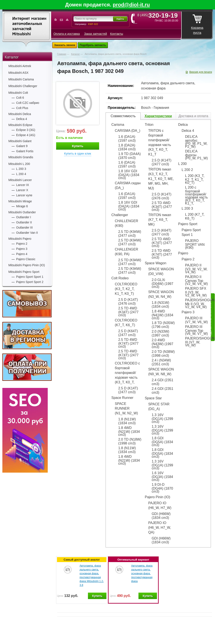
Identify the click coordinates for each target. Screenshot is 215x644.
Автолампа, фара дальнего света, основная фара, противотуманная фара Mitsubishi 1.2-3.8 (92, 575)
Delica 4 (22, 119)
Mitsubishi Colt (18, 93)
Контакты (117, 34)
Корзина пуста (197, 23)
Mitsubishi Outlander (22, 212)
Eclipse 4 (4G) (26, 135)
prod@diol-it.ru (131, 5)
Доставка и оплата (193, 116)
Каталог (12, 57)
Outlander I (24, 217)
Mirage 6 (22, 206)
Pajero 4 (22, 254)
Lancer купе (24, 195)
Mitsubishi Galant (20, 141)
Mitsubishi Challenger (23, 86)
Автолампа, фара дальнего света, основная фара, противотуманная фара (142, 573)
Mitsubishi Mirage (20, 201)
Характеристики (158, 116)
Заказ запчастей (95, 34)
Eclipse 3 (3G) (26, 130)
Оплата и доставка (67, 34)
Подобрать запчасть (93, 45)
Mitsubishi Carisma (21, 79)
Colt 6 (20, 98)
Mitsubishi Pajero (20, 239)
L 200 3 (21, 169)
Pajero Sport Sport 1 (30, 277)
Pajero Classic (26, 259)
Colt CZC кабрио (28, 103)
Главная (62, 54)
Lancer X (22, 190)
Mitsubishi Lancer (20, 180)
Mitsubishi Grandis (21, 157)
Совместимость (123, 116)
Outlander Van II (27, 233)
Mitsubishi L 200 (19, 164)
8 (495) (159, 15)
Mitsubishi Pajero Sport (24, 272)
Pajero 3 (22, 249)
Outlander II (24, 222)
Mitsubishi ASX (18, 73)
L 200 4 (21, 174)
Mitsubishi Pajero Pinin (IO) (27, 265)
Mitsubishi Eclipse (20, 125)
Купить (78, 146)
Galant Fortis (25, 151)
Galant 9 (22, 146)
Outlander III (24, 227)
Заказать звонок (65, 45)
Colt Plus (22, 108)
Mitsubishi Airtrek (20, 66)
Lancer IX (23, 185)
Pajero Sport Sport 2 (30, 282)
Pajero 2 (22, 244)
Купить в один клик (78, 154)
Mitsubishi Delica (20, 114)
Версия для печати (201, 72)
